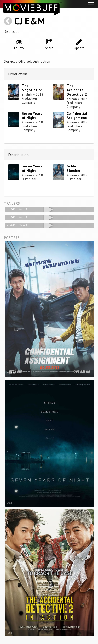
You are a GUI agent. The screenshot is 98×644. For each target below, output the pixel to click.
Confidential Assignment (77, 116)
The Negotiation (32, 88)
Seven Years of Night (32, 116)
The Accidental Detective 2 (77, 90)
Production (18, 74)
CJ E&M (30, 21)
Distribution (18, 155)
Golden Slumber (74, 168)
